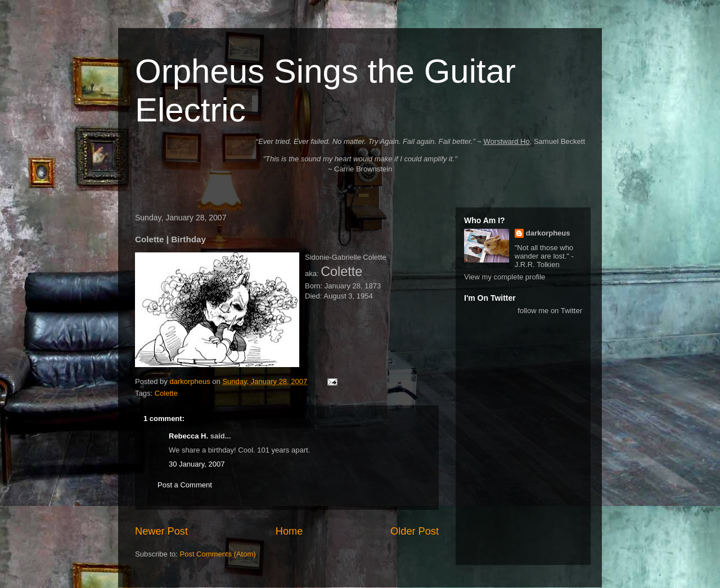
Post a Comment (185, 485)
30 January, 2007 (197, 464)
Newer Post (161, 531)
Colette (166, 393)
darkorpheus (548, 233)
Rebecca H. (188, 436)
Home (289, 531)
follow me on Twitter (550, 311)
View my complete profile (505, 277)
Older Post (415, 531)
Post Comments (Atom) (218, 554)
